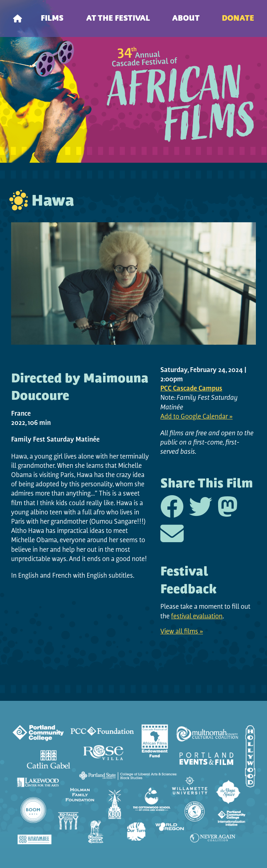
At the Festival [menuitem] (118, 19)
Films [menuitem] (52, 19)
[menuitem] (17, 18)
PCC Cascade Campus (191, 389)
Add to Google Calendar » (196, 417)
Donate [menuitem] (238, 19)
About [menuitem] (186, 19)
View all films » (182, 632)
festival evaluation (197, 617)
